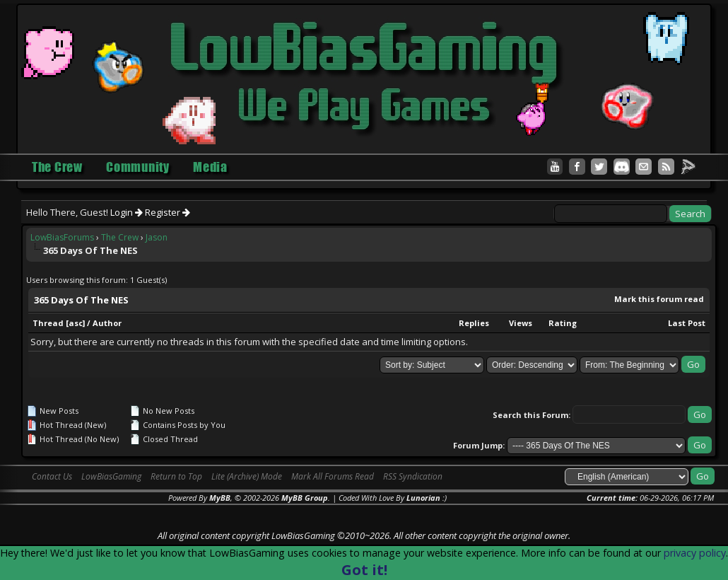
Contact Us (52, 476)
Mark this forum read (659, 299)
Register (168, 212)
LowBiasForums (62, 237)
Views (521, 323)
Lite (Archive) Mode (247, 476)
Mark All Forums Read (333, 476)
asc (76, 323)
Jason (157, 237)
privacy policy (695, 553)
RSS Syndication (413, 476)
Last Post (687, 323)
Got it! (364, 570)
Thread (48, 323)
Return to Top (176, 476)
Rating (563, 323)
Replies (474, 323)
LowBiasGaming (111, 476)
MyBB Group (305, 498)
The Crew (120, 237)
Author (107, 323)
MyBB (220, 498)
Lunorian (423, 498)
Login (127, 212)
